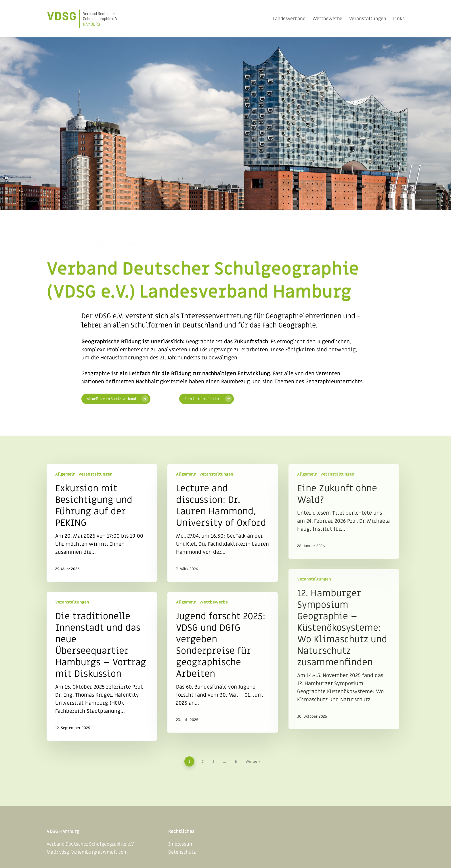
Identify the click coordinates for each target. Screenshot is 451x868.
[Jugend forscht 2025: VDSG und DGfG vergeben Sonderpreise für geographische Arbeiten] (223, 662)
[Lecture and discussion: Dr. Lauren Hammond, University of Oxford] (223, 523)
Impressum (181, 844)
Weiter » (253, 762)
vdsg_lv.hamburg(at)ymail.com (93, 852)
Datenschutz (182, 852)
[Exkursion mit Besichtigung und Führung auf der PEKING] (102, 523)
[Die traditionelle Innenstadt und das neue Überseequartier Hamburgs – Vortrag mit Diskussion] (102, 666)
